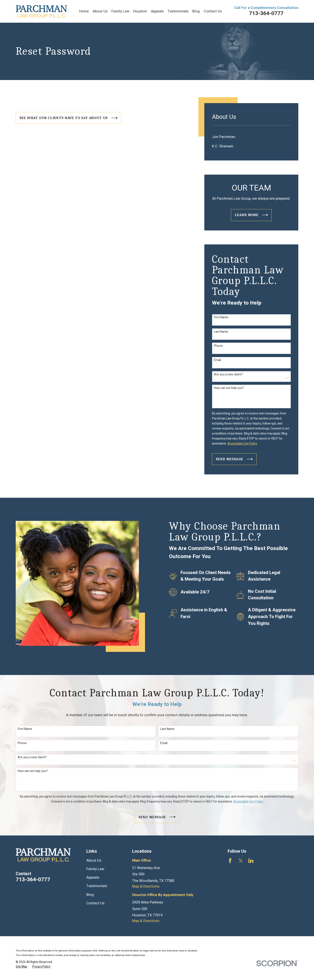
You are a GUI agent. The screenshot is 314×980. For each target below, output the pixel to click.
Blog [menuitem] (196, 11)
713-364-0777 (266, 13)
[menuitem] (251, 137)
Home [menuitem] (84, 11)
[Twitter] (241, 861)
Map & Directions (146, 886)
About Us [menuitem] (100, 11)
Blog (90, 895)
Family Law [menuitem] (120, 11)
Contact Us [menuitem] (213, 11)
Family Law (95, 869)
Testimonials (97, 886)
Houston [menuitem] (140, 11)
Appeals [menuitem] (157, 11)
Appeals (93, 878)
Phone (218, 346)
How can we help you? (229, 388)
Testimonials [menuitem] (178, 11)
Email (218, 360)
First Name (221, 318)
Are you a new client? (228, 375)
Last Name (221, 332)
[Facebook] (230, 861)
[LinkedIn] (251, 861)
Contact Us (95, 903)
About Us (94, 861)
